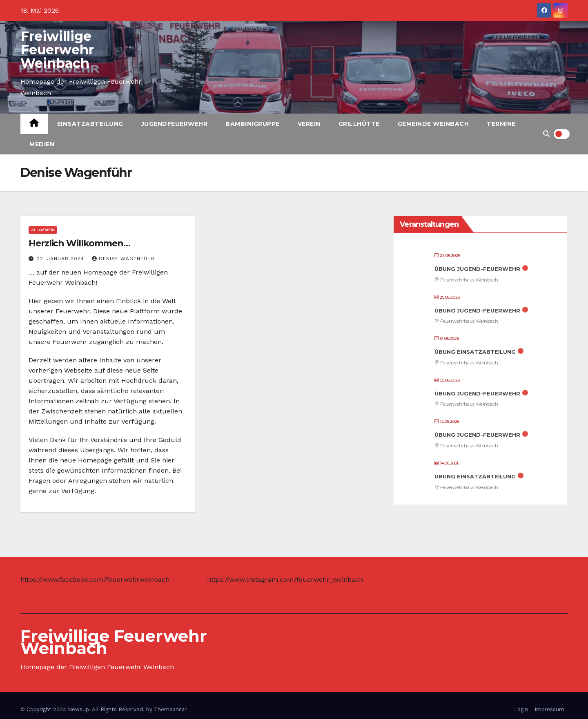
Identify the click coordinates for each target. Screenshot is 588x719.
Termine (501, 124)
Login (521, 709)
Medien (42, 144)
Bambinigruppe (253, 124)
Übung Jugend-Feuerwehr (477, 269)
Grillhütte (359, 124)
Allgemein (43, 230)
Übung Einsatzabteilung (475, 352)
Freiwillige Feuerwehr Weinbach (57, 50)
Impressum (549, 709)
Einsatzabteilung (90, 124)
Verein (309, 124)
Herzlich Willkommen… (79, 243)
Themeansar (170, 709)
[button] (546, 134)
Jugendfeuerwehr (175, 124)
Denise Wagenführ (123, 259)
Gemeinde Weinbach (433, 124)
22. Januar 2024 (61, 259)
